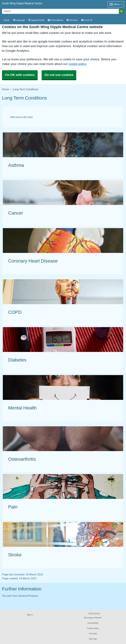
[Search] (61, 11)
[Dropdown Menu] (116, 4)
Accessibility (93, 623)
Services (72, 20)
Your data (93, 634)
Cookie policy (93, 628)
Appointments (36, 20)
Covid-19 (87, 20)
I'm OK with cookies (20, 75)
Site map (93, 639)
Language (19, 20)
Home (6, 89)
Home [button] (7, 20)
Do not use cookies (59, 75)
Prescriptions (55, 20)
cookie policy (77, 64)
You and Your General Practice (20, 596)
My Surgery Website (93, 618)
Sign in (30, 615)
